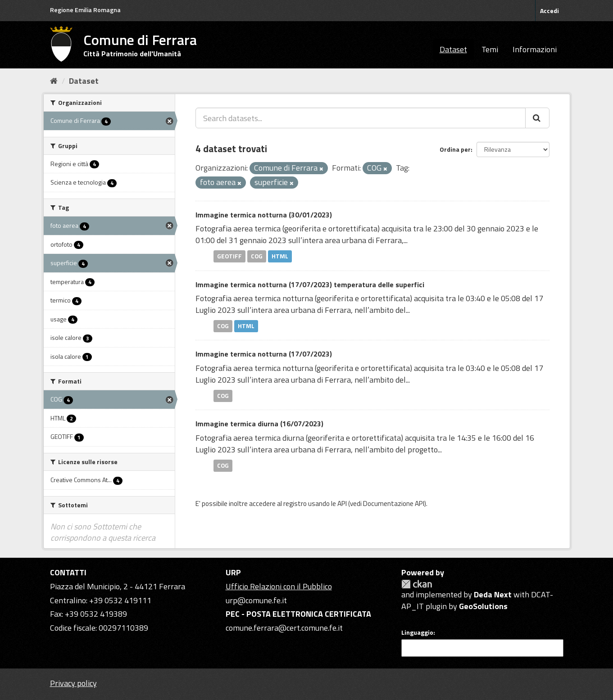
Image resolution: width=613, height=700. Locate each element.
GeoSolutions (483, 606)
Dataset (453, 49)
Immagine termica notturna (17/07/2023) (264, 354)
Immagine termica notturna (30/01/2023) (264, 215)
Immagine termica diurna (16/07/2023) (259, 424)
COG (257, 256)
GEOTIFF (229, 256)
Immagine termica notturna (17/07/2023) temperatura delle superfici (310, 285)
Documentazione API (394, 504)
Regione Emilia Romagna (85, 10)
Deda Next (493, 594)
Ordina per (455, 149)
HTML (280, 256)
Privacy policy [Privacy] (73, 683)
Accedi (549, 11)
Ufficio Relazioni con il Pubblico (279, 586)
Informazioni (535, 49)
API (342, 504)
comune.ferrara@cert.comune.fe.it (284, 628)
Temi (490, 49)
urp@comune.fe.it (256, 600)
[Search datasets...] (361, 118)
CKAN (417, 584)
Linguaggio (417, 632)
